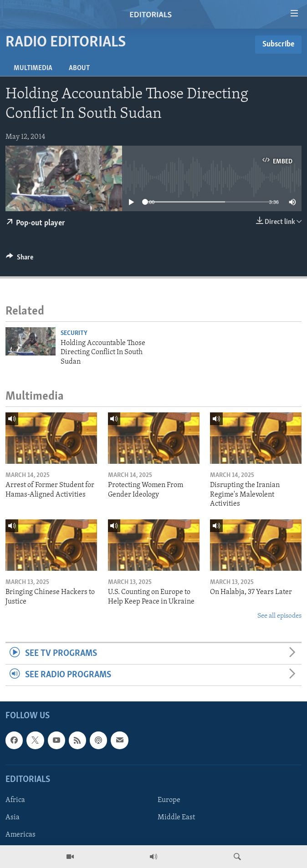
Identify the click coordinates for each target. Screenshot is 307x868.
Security (74, 333)
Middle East (176, 817)
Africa (15, 800)
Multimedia (33, 68)
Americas (20, 835)
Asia (13, 817)
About (79, 68)
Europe (169, 800)
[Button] (20, 259)
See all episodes (279, 616)
